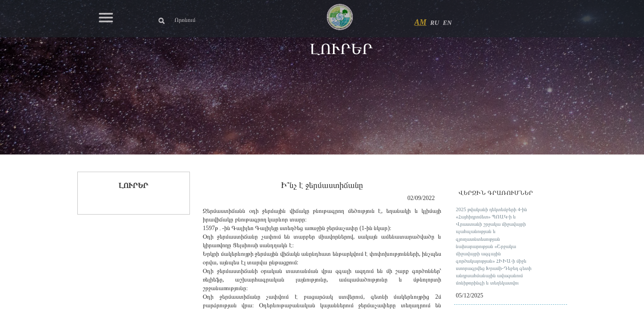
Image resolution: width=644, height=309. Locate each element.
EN (447, 23)
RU (435, 23)
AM (421, 22)
